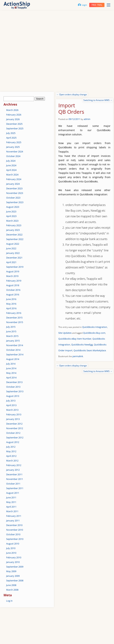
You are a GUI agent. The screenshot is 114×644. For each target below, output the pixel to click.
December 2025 (14, 124)
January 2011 (13, 521)
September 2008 (15, 580)
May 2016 (11, 304)
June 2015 (11, 331)
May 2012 (11, 451)
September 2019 (15, 267)
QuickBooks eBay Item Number (75, 339)
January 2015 (13, 341)
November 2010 (15, 530)
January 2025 (13, 147)
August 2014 (13, 359)
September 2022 (15, 239)
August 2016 (13, 295)
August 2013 (13, 396)
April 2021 (11, 262)
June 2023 (11, 211)
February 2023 (14, 225)
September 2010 (15, 539)
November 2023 (15, 193)
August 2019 (13, 271)
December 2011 (14, 474)
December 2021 (14, 258)
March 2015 (12, 336)
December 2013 (14, 382)
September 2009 (15, 567)
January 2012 (13, 470)
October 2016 (13, 290)
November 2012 (15, 428)
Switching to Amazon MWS (98, 100)
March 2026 (12, 110)
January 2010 (13, 562)
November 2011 (15, 479)
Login (82, 5)
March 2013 (12, 410)
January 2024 (13, 184)
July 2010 (11, 548)
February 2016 (14, 313)
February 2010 (14, 557)
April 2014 (11, 378)
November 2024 (15, 152)
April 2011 (11, 507)
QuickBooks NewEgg (82, 345)
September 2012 (15, 437)
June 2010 (11, 553)
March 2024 (12, 175)
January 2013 (13, 419)
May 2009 (11, 571)
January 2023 (13, 230)
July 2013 (11, 401)
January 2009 (13, 576)
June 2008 (11, 585)
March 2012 (12, 461)
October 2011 (13, 484)
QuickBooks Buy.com (94, 333)
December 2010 (14, 525)
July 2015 (11, 327)
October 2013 (13, 387)
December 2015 (14, 318)
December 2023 (14, 188)
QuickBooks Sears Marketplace (90, 350)
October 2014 (13, 350)
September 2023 (15, 202)
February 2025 (14, 142)
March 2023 (12, 221)
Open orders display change (72, 94)
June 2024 (11, 165)
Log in (9, 601)
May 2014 (11, 373)
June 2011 (11, 497)
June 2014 (11, 368)
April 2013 (11, 405)
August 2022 (13, 244)
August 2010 (13, 544)
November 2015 (15, 322)
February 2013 (14, 414)
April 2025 (11, 138)
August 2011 (13, 493)
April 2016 (11, 308)
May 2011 (11, 502)
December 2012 (14, 424)
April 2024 (11, 170)
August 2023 (13, 207)
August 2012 (13, 442)
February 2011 (14, 516)
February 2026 (14, 115)
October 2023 (13, 198)
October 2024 (13, 156)
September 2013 (15, 391)
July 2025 (11, 133)
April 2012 (11, 456)
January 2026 (13, 119)
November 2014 (15, 345)
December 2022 (14, 235)
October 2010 (13, 534)
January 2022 (13, 253)
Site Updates (65, 333)
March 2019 (12, 276)
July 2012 (11, 447)
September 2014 (15, 354)
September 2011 (15, 488)
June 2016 (11, 299)
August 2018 (13, 285)
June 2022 (11, 248)
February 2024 (14, 179)
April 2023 (11, 216)
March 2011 (12, 511)
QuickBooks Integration (95, 327)
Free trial (97, 5)
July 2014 (11, 364)
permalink (78, 356)
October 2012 (13, 433)
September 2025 (15, 128)
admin (87, 119)
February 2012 (14, 465)
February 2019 (14, 281)
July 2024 (11, 161)
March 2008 (12, 590)
